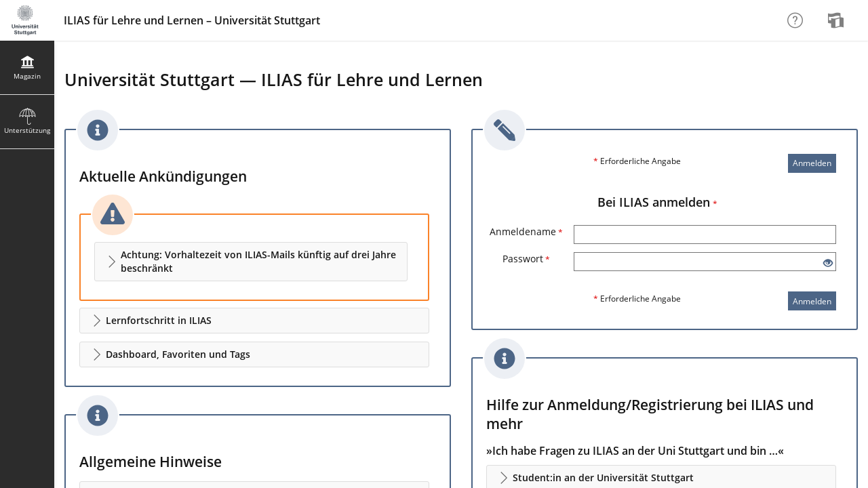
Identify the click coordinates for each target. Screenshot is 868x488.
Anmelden (812, 163)
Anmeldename (526, 231)
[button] (251, 262)
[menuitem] (837, 20)
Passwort (526, 259)
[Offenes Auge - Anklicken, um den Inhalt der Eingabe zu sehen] (828, 263)
